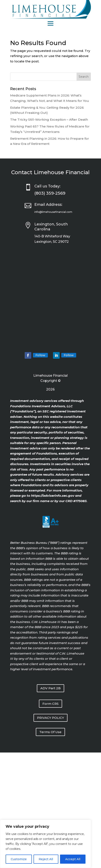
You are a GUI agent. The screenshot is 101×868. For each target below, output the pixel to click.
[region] (46, 844)
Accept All (73, 859)
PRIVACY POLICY (50, 718)
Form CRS (50, 704)
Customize (19, 859)
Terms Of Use (50, 732)
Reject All (46, 859)
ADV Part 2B (50, 688)
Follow (40, 355)
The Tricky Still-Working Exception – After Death (49, 120)
